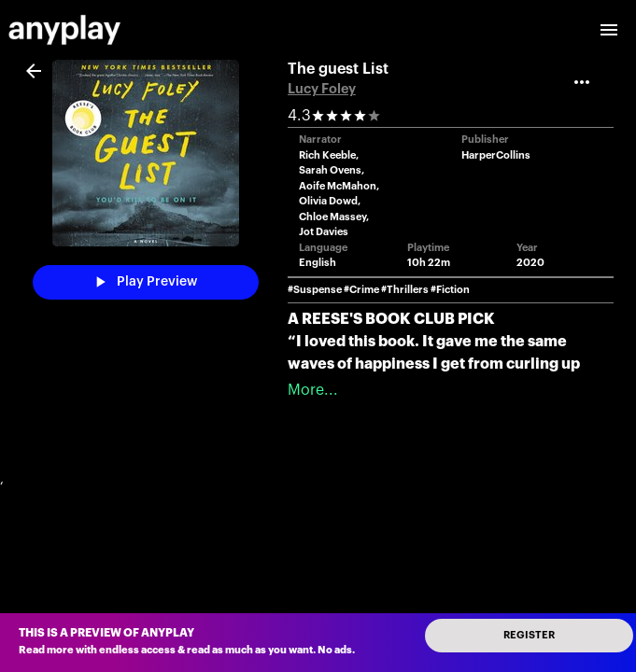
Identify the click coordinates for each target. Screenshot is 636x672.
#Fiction (450, 290)
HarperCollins (496, 155)
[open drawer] (609, 30)
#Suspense (315, 290)
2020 (530, 263)
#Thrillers (405, 290)
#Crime (361, 290)
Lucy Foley (322, 89)
